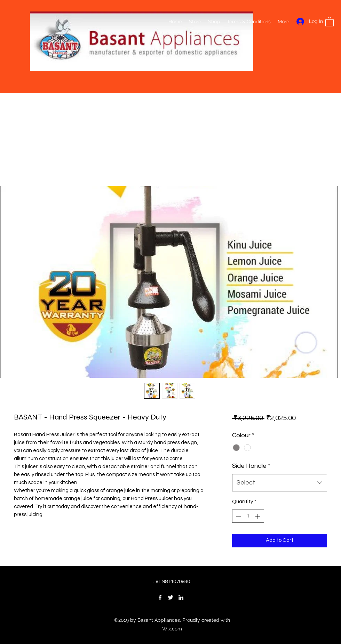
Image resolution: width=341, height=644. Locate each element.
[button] (330, 21)
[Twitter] (170, 597)
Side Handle (251, 466)
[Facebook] (160, 597)
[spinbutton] (248, 516)
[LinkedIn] (181, 597)
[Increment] (258, 516)
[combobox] (280, 483)
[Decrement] (238, 516)
